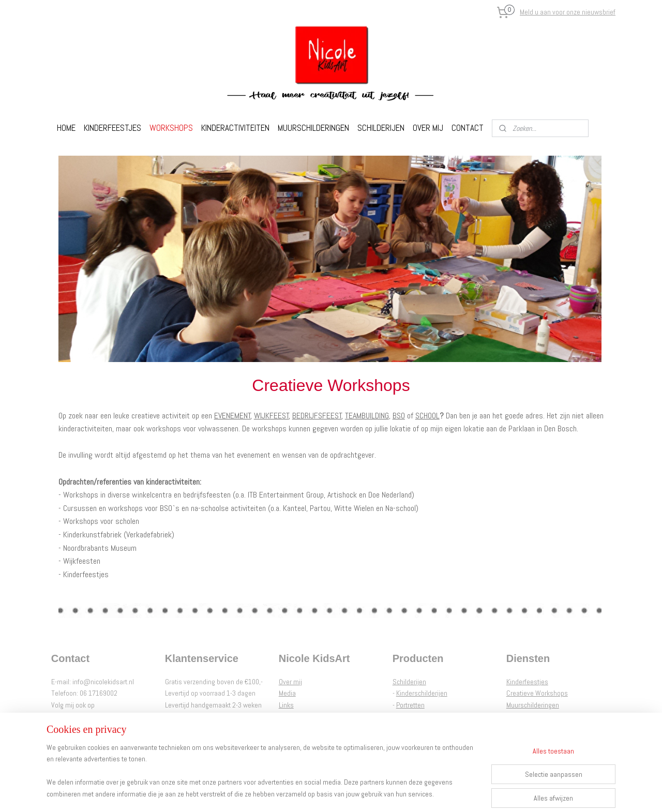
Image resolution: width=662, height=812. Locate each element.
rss (320, 793)
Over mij (290, 682)
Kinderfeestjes (527, 682)
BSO (399, 416)
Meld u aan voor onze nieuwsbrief (568, 12)
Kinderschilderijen (422, 693)
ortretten (412, 705)
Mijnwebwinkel (430, 793)
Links (286, 705)
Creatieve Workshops (537, 693)
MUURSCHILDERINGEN (313, 128)
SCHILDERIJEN (381, 128)
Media (287, 693)
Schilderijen (409, 682)
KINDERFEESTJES (112, 128)
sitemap (301, 793)
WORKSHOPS (171, 128)
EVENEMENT (232, 416)
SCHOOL (427, 416)
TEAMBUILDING (367, 416)
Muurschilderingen (533, 705)
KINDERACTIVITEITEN (235, 128)
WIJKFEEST (272, 416)
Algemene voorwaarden (313, 716)
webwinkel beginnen (353, 793)
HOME (66, 128)
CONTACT (468, 128)
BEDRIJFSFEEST (317, 416)
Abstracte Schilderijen (427, 716)
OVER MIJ (428, 128)
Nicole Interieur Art (532, 716)
